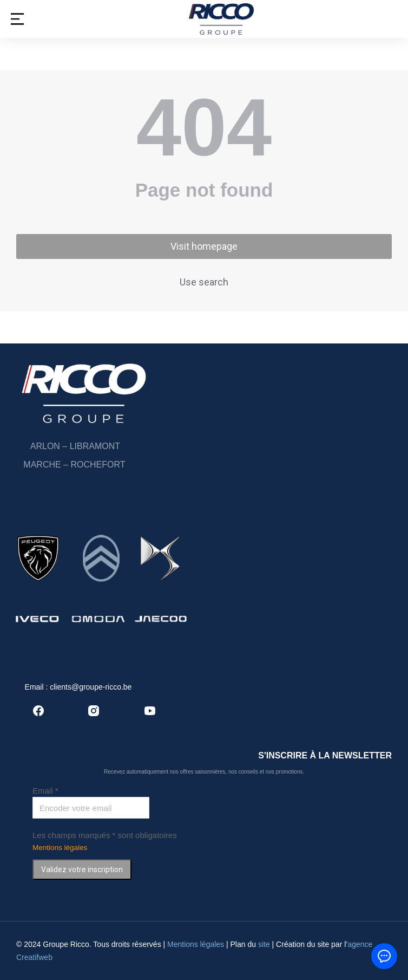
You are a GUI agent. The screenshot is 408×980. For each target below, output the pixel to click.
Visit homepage (204, 246)
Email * (45, 791)
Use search (204, 282)
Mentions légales (60, 848)
